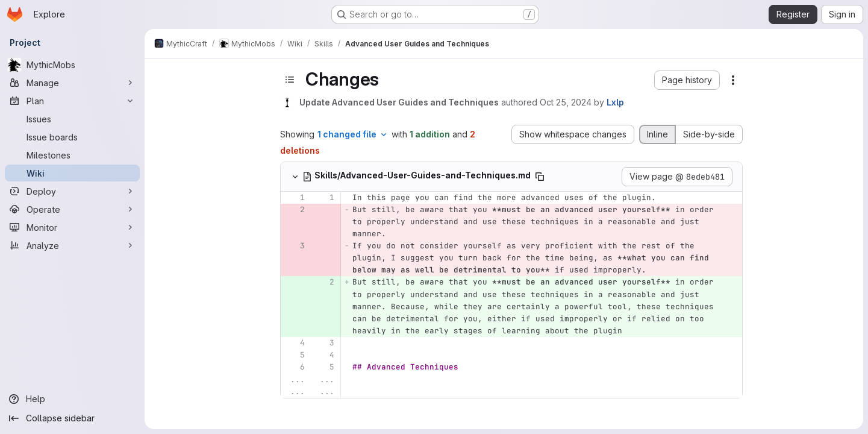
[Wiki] (72, 173)
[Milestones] (72, 155)
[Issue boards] (72, 137)
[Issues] (72, 119)
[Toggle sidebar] (290, 80)
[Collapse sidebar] (72, 418)
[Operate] (72, 209)
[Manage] (72, 83)
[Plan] (72, 101)
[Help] (72, 399)
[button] (687, 80)
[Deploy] (72, 191)
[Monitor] (72, 227)
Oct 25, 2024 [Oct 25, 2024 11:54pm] (566, 102)
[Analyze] (72, 245)
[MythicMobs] (72, 64)
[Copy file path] (540, 177)
